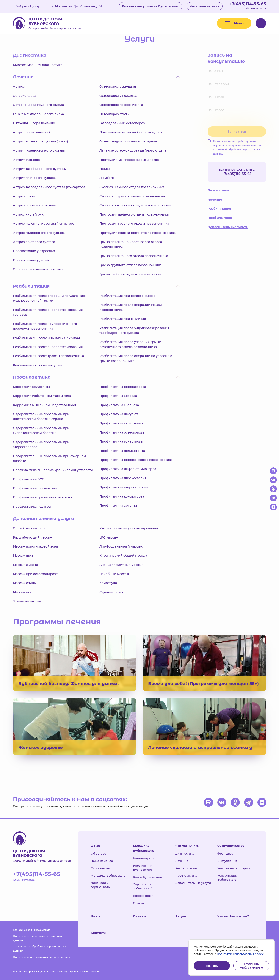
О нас (95, 846)
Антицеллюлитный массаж (121, 565)
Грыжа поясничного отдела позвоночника (134, 256)
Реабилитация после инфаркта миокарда (46, 338)
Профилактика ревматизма (35, 488)
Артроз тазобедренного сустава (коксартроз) (50, 187)
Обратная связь (255, 9)
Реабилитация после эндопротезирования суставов (48, 312)
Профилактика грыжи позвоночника (43, 497)
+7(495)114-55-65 (248, 4)
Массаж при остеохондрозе (35, 574)
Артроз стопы (24, 196)
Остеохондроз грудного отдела (38, 105)
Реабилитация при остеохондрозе (127, 296)
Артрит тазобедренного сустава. (39, 169)
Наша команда (102, 861)
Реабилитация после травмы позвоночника (48, 356)
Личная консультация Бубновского (151, 6)
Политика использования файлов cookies (41, 957)
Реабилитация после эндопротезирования (48, 347)
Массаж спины (25, 583)
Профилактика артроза (118, 396)
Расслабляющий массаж (33, 537)
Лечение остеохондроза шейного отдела (133, 150)
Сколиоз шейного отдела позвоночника (132, 187)
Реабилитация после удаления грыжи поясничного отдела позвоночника (130, 344)
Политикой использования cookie (241, 954)
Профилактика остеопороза (122, 432)
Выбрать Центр (31, 6)
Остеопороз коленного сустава (38, 269)
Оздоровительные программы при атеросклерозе (41, 445)
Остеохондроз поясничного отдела (128, 141)
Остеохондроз (25, 96)
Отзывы (139, 903)
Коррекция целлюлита (31, 387)
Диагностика (218, 190)
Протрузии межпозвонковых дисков (129, 160)
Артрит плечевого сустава (34, 178)
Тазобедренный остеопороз (122, 123)
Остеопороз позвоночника (121, 105)
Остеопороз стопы (114, 114)
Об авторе (98, 853)
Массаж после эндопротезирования (129, 528)
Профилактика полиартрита (122, 451)
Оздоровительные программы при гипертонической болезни (41, 431)
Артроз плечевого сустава (34, 205)
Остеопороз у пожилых (118, 96)
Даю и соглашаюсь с (235, 147)
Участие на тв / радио (234, 868)
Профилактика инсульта (119, 414)
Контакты (99, 933)
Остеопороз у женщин (118, 86)
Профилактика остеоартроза (123, 387)
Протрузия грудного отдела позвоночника (134, 224)
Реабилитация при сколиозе (123, 319)
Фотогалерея (100, 868)
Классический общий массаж (123, 556)
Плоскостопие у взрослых (34, 251)
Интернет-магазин (205, 6)
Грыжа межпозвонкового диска (38, 114)
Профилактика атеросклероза (124, 487)
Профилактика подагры (32, 507)
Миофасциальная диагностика (38, 65)
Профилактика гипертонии (121, 423)
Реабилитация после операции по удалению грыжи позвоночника (136, 358)
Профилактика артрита (118, 506)
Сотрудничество (231, 846)
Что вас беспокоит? (233, 916)
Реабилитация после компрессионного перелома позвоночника (45, 326)
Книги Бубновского (147, 877)
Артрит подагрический (32, 132)
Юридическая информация (32, 930)
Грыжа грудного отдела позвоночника (130, 265)
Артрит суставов (26, 160)
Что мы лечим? (187, 846)
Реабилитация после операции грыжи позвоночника (131, 307)
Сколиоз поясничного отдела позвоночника (135, 205)
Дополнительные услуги (228, 227)
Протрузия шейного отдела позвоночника (134, 214)
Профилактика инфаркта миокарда (128, 469)
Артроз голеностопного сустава (39, 233)
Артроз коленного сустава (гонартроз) (44, 224)
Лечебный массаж (114, 574)
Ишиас (105, 169)
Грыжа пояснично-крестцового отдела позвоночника (131, 244)
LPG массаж (109, 537)
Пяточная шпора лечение (34, 123)
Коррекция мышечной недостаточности (46, 405)
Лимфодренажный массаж (121, 546)
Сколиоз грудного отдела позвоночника (132, 196)
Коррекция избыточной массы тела (42, 396)
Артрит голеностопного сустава (39, 150)
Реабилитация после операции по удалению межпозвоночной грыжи (49, 298)
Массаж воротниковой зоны (36, 546)
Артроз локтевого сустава (34, 242)
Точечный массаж (27, 601)
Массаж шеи (23, 556)
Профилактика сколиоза (119, 405)
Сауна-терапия (111, 592)
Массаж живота (25, 565)
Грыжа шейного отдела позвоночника (130, 274)
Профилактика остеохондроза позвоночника (136, 460)
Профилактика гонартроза (121, 441)
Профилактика (220, 218)
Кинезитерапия (145, 858)
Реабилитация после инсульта (38, 365)
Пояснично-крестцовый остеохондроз (131, 132)
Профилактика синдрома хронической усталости (53, 470)
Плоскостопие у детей (31, 260)
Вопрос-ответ (143, 896)
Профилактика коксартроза (122, 496)
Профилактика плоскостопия (123, 478)
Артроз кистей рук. (28, 214)
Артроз (19, 86)
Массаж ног (22, 592)
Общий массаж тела (29, 528)
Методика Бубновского (108, 875)
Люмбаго (107, 178)
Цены (95, 916)
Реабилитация (219, 209)
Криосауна (108, 583)
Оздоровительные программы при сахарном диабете (49, 458)
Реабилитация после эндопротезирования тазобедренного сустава (134, 330)
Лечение (215, 200)
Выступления (227, 861)
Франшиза (225, 853)
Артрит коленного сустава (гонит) (41, 141)
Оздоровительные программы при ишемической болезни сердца (41, 416)
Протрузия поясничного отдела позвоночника (137, 233)
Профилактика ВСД (29, 479)
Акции (181, 916)
